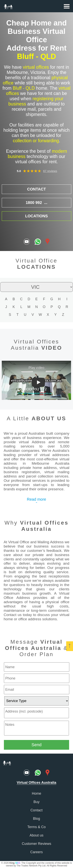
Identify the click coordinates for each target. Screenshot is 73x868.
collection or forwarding (36, 141)
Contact (36, 810)
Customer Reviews (36, 844)
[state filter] (36, 287)
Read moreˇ (36, 502)
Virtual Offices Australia (44, 526)
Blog (36, 819)
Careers (36, 852)
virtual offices (36, 67)
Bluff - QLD (36, 56)
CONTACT (36, 189)
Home (36, 793)
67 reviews (50, 171)
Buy (36, 802)
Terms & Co (36, 827)
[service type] (36, 701)
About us (36, 835)
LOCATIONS (36, 216)
